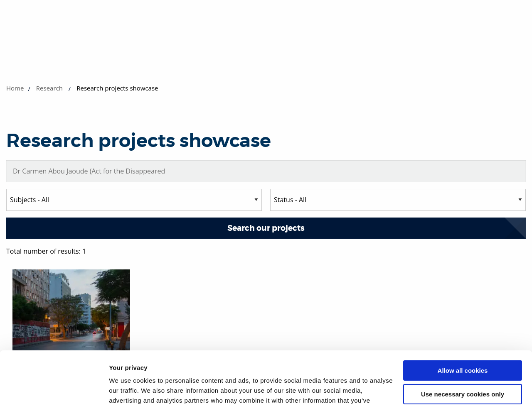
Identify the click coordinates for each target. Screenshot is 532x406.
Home (15, 88)
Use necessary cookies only (463, 340)
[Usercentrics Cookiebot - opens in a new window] (54, 390)
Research (49, 88)
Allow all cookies (463, 317)
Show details (128, 390)
